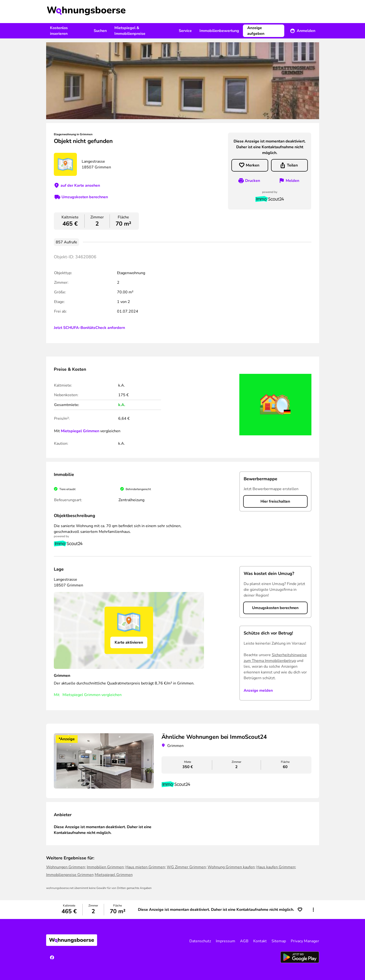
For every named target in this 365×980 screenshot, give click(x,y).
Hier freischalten (275, 501)
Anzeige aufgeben (256, 31)
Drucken (253, 181)
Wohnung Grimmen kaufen (231, 867)
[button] (313, 910)
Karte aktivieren (129, 642)
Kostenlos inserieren (59, 31)
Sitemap (279, 941)
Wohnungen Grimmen (65, 867)
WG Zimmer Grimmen (186, 867)
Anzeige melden (258, 690)
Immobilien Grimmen (105, 867)
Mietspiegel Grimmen (80, 431)
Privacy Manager (305, 941)
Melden (292, 181)
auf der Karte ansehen (80, 185)
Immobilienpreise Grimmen (70, 875)
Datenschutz (200, 941)
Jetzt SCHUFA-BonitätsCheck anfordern (89, 328)
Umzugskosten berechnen (85, 197)
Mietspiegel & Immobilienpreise (130, 31)
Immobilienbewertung (219, 31)
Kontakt (260, 941)
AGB (244, 941)
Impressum (226, 941)
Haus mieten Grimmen (145, 867)
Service (185, 31)
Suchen (100, 31)
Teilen (292, 165)
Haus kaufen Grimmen (276, 867)
